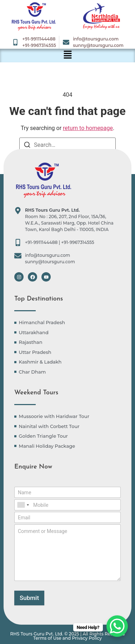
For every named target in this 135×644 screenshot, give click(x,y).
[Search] (27, 146)
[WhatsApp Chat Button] (117, 626)
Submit (29, 598)
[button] (67, 56)
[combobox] (23, 505)
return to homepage (88, 128)
